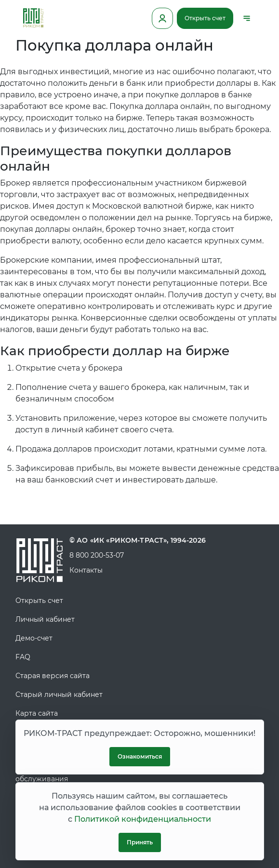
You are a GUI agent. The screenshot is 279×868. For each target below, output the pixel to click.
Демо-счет (34, 638)
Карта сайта (37, 713)
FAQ (23, 657)
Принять (140, 842)
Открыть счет (205, 18)
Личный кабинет (45, 619)
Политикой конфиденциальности (143, 819)
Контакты (86, 570)
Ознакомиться (140, 756)
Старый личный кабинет (59, 694)
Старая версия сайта (53, 676)
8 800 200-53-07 (97, 555)
